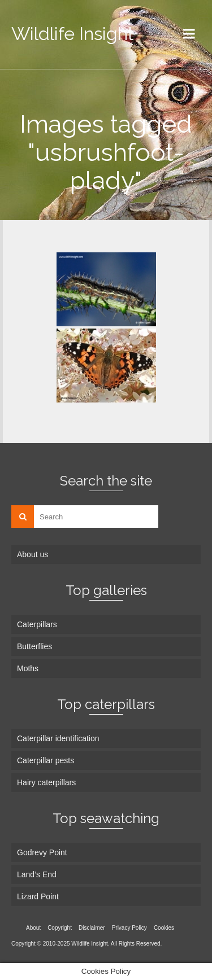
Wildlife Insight (73, 34)
